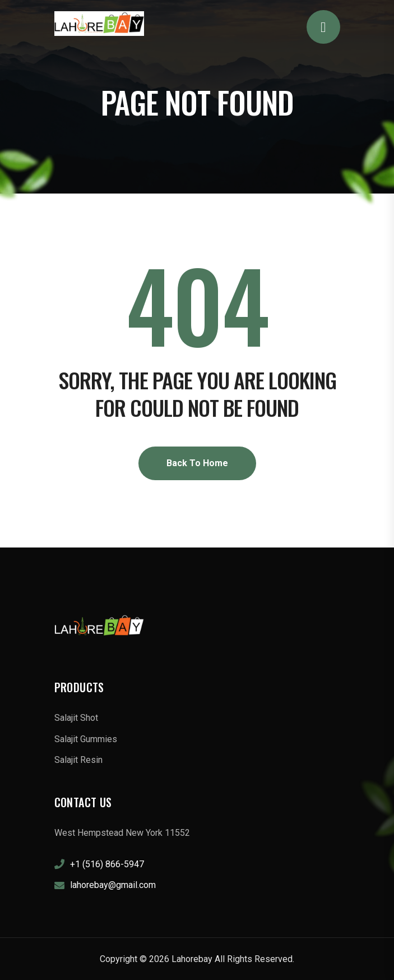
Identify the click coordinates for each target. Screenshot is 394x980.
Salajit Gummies (86, 739)
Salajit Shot (76, 718)
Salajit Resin (78, 760)
